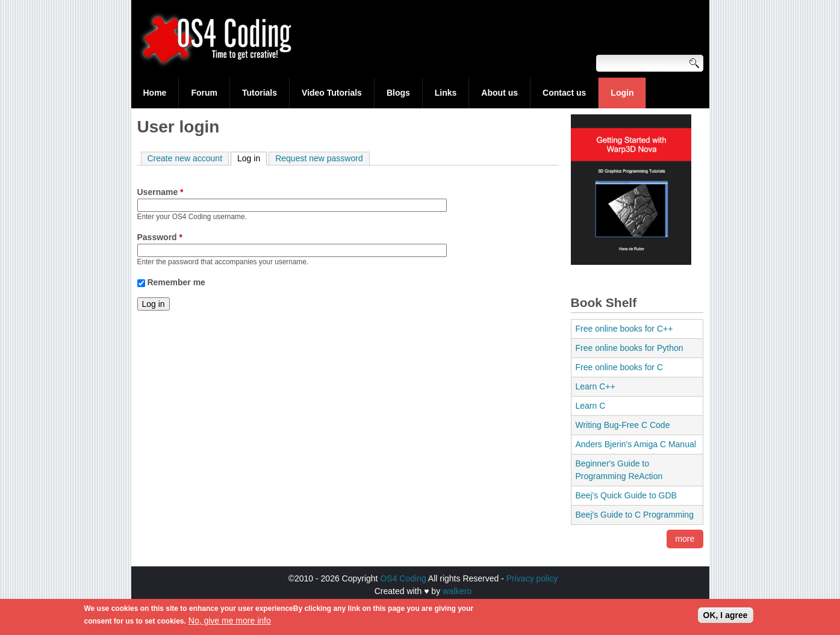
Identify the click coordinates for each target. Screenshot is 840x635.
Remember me (176, 282)
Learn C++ (596, 386)
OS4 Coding (403, 578)
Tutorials (260, 93)
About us (499, 93)
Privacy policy (532, 578)
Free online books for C (620, 367)
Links (446, 93)
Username (160, 192)
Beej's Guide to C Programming (635, 515)
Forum (204, 93)
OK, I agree (726, 618)
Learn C (591, 406)
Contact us (564, 93)
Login (622, 93)
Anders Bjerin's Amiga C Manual (636, 444)
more (685, 539)
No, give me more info (230, 624)
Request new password (319, 158)
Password (160, 237)
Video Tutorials (332, 93)
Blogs (398, 93)
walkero (457, 591)
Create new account (185, 158)
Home (155, 93)
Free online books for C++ (624, 329)
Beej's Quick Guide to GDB (626, 495)
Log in (252, 158)
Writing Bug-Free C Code (623, 425)
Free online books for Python (630, 348)
